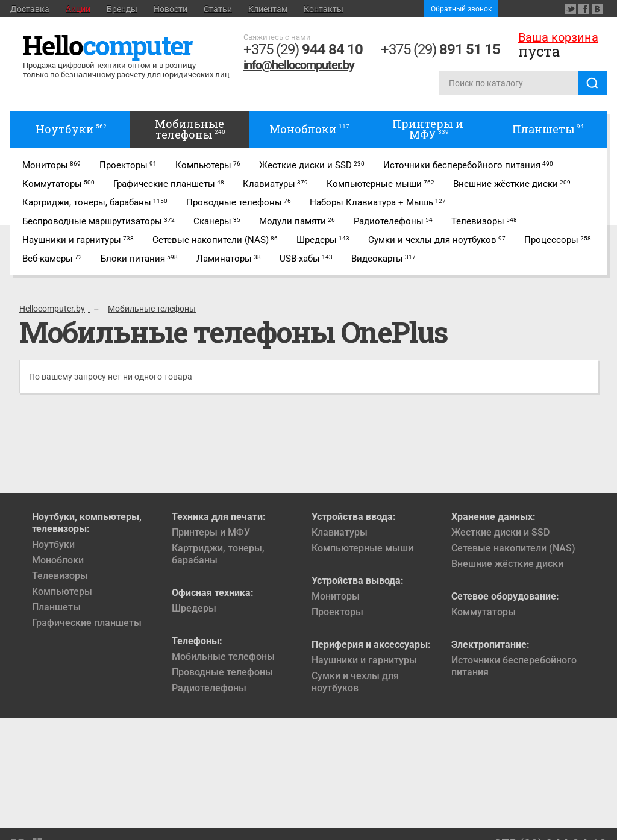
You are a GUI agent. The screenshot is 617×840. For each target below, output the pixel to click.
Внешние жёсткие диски (507, 564)
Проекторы (337, 612)
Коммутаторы (484, 612)
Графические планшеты (87, 623)
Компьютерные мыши (362, 548)
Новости (171, 9)
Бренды (122, 9)
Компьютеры (62, 591)
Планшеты (56, 607)
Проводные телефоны (222, 672)
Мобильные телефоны (223, 657)
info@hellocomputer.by (299, 65)
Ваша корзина (558, 37)
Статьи (218, 9)
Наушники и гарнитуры (364, 660)
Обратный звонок (461, 9)
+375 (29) (303, 49)
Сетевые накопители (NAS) (513, 548)
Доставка (30, 9)
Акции (78, 9)
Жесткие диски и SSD (500, 532)
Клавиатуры (340, 532)
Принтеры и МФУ (211, 532)
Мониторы (336, 596)
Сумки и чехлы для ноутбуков (355, 682)
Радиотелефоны (209, 688)
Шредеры (194, 608)
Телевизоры (60, 576)
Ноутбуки (53, 544)
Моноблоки (58, 560)
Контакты (324, 9)
